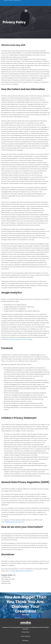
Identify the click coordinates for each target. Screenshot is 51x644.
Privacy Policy (25, 632)
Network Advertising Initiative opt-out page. (18, 339)
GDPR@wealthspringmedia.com (13, 522)
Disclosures (25, 641)
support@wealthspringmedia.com (22, 571)
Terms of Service (25, 636)
